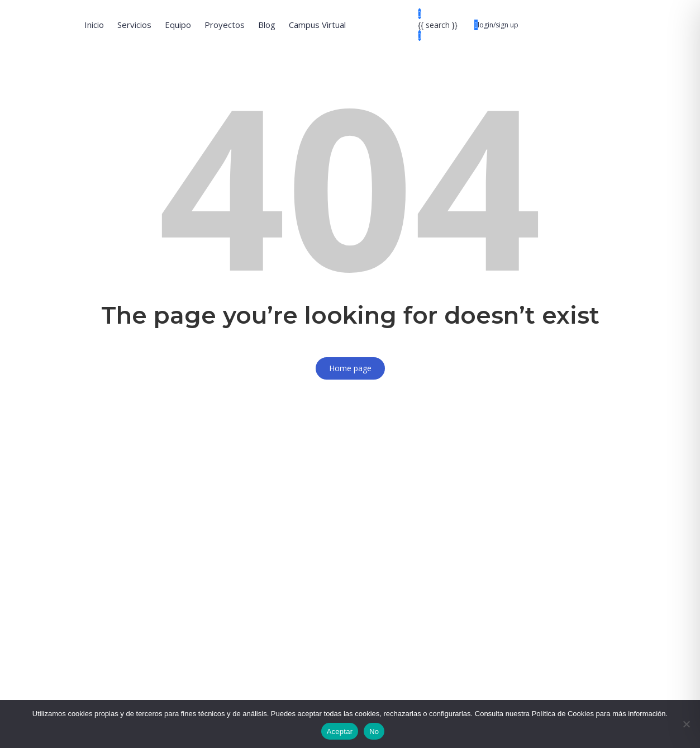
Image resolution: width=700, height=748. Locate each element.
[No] (686, 724)
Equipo (178, 25)
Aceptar (340, 732)
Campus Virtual (317, 25)
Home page (350, 368)
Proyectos (225, 25)
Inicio (94, 25)
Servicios (134, 25)
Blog (267, 25)
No (374, 732)
